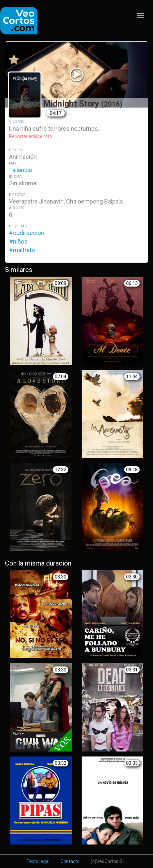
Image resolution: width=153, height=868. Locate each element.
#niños (18, 241)
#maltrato (22, 250)
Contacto (70, 861)
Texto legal (38, 861)
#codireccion (27, 233)
